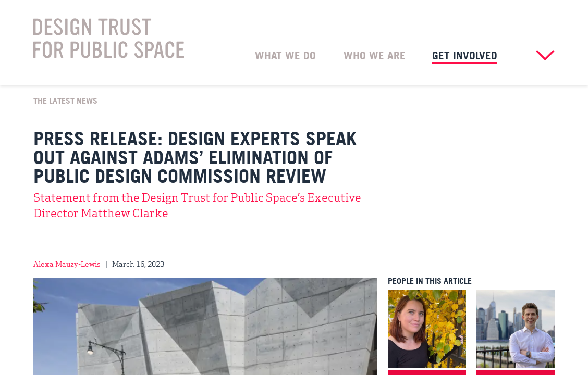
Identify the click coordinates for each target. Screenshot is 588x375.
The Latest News (65, 100)
